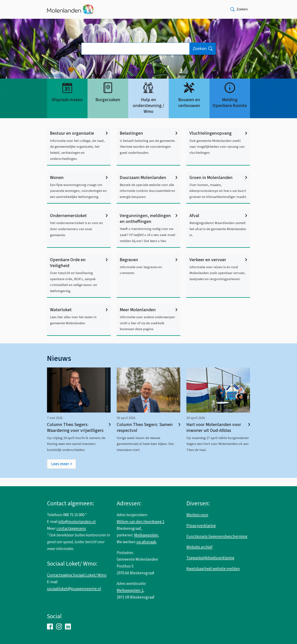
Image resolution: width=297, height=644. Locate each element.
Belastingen (148, 142)
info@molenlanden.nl (77, 522)
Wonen (79, 186)
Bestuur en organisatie (79, 142)
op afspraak (146, 542)
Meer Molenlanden (148, 318)
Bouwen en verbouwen (189, 111)
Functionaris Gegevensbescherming (217, 536)
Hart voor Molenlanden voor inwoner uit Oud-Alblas (218, 436)
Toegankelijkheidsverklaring (210, 558)
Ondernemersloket (79, 224)
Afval (218, 224)
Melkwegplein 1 (130, 590)
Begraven (148, 268)
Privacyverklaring (201, 526)
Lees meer (60, 472)
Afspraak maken (67, 108)
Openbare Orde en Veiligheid (79, 271)
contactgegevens (71, 528)
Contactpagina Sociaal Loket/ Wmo (77, 575)
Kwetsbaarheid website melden (213, 569)
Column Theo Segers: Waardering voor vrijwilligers (79, 436)
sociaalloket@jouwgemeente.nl (74, 589)
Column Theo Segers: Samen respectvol (148, 436)
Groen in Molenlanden (218, 186)
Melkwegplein (146, 535)
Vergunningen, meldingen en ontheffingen (148, 227)
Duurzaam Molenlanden (148, 186)
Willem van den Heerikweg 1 (140, 522)
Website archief (199, 547)
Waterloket (79, 318)
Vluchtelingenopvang (218, 142)
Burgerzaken (108, 108)
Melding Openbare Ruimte (230, 111)
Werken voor (197, 515)
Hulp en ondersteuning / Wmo (148, 114)
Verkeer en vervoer (218, 268)
